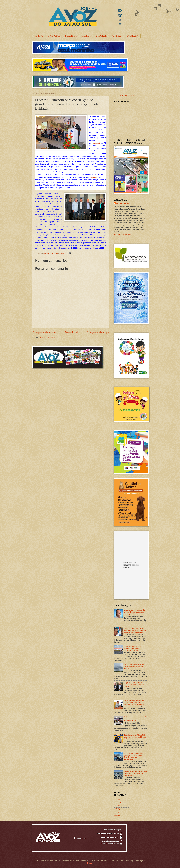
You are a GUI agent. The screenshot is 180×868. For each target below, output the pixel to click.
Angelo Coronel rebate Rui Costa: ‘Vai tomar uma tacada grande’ (135, 685)
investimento (96, 143)
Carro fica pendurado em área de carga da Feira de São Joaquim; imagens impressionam (135, 756)
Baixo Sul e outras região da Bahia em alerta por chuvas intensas (134, 666)
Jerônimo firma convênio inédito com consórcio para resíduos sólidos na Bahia (135, 719)
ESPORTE (101, 36)
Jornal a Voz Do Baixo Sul (128, 95)
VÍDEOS (86, 36)
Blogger (90, 863)
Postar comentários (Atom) (48, 337)
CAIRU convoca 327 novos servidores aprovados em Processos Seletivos (134, 648)
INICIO (39, 36)
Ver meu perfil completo (122, 235)
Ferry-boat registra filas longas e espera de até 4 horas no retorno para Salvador (136, 773)
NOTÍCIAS (54, 36)
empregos (94, 177)
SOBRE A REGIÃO (123, 203)
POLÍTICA (71, 36)
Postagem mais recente (44, 332)
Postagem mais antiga (98, 332)
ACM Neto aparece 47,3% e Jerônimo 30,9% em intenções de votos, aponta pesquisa (135, 630)
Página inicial (71, 332)
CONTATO (132, 36)
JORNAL (117, 36)
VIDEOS (117, 815)
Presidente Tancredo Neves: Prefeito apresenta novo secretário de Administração (134, 703)
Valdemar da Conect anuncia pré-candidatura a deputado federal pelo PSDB (134, 612)
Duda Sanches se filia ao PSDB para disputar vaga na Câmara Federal (135, 737)
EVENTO (117, 806)
